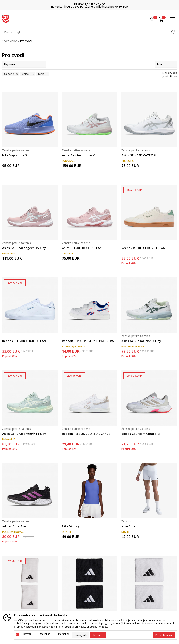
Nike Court (129, 526)
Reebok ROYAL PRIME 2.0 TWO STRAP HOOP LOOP (90, 341)
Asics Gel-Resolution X (78, 155)
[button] (89, 32)
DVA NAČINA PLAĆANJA (89, 4)
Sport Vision (10, 41)
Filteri (166, 64)
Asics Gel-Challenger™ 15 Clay (24, 248)
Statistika (45, 634)
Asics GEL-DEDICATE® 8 (139, 155)
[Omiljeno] (153, 19)
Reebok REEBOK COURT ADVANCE (86, 434)
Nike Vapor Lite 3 (15, 155)
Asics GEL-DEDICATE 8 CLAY (82, 248)
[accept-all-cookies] (164, 635)
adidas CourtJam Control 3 (141, 434)
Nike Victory (71, 526)
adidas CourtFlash (15, 526)
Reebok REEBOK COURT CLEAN (143, 248)
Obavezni (27, 634)
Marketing (64, 634)
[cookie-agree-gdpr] (98, 635)
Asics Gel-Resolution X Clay (141, 341)
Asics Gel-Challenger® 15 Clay (24, 434)
